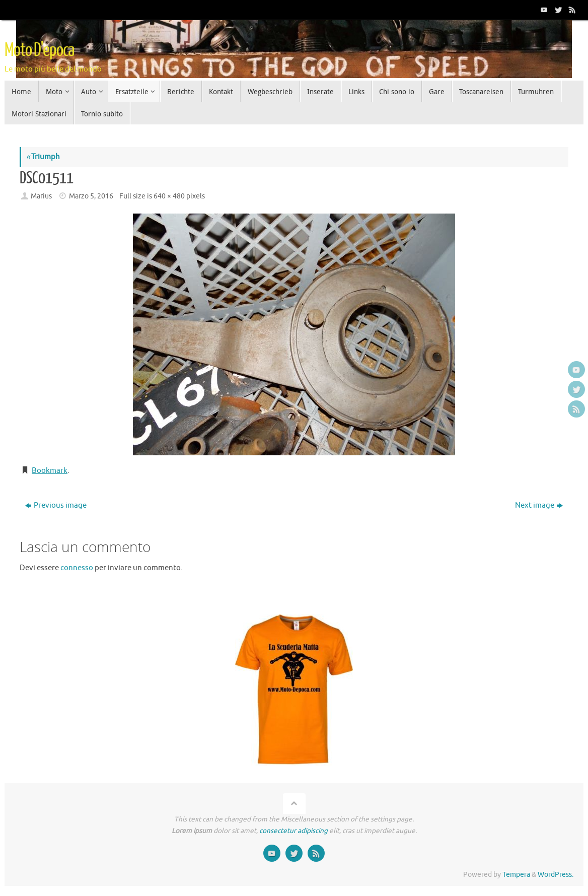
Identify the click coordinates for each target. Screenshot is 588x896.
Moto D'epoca (39, 50)
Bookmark (50, 471)
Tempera (516, 875)
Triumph (43, 157)
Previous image (56, 505)
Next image (539, 505)
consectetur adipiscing (293, 831)
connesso (77, 568)
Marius (41, 196)
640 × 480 (169, 196)
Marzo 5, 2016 (91, 196)
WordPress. (556, 875)
